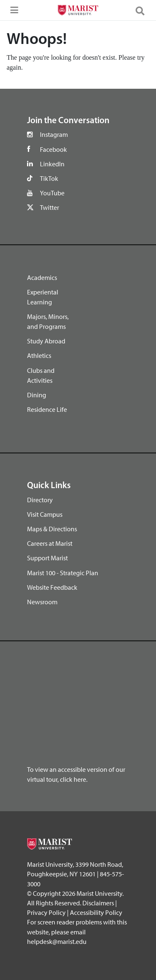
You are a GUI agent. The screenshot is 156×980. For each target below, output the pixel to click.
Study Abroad (46, 341)
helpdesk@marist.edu (57, 941)
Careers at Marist (50, 543)
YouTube (52, 193)
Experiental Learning (43, 297)
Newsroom (42, 602)
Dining (37, 395)
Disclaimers (98, 903)
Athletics (39, 355)
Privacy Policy (46, 912)
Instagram (54, 134)
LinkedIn (52, 164)
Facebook (53, 149)
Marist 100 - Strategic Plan (63, 573)
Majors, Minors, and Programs (48, 321)
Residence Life (47, 409)
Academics (42, 277)
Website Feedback (52, 587)
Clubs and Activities (41, 375)
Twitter (50, 207)
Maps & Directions (52, 529)
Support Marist (47, 558)
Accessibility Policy (96, 912)
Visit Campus (45, 514)
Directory (40, 500)
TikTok (49, 178)
